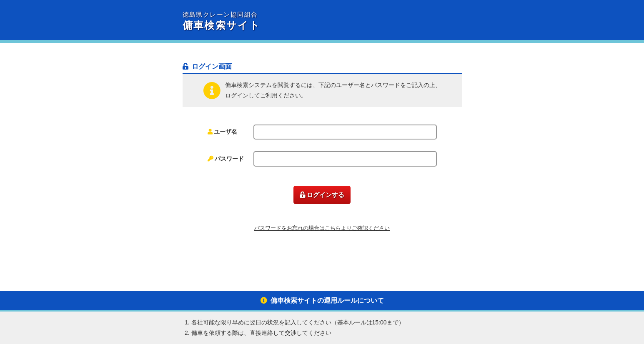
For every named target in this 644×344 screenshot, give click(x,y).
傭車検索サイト (252, 21)
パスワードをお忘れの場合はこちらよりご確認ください (322, 228)
